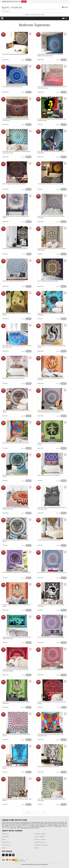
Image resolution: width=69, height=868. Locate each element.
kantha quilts (50, 827)
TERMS (37, 848)
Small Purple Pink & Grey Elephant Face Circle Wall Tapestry (17, 572)
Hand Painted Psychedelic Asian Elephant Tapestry (49, 540)
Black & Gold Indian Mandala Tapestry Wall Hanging (15, 54)
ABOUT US (6, 834)
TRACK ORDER (39, 837)
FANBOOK (5, 837)
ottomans (64, 827)
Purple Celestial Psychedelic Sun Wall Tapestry (48, 475)
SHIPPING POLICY (41, 842)
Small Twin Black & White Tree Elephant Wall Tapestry (15, 249)
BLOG (4, 848)
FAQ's (4, 839)
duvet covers (6, 828)
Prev (25, 812)
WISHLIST (28, 15)
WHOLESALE (6, 842)
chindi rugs (13, 827)
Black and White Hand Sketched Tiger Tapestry (48, 767)
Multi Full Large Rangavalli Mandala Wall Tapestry (14, 184)
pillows (23, 827)
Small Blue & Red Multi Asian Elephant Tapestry (14, 378)
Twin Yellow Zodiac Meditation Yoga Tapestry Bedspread (51, 184)
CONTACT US (6, 845)
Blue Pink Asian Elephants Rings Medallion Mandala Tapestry (52, 572)
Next (44, 812)
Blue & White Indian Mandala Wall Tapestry (13, 87)
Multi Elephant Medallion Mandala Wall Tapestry (14, 281)
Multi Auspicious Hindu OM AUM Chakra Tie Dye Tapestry (16, 443)
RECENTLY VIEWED (36, 15)
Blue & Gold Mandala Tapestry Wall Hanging (48, 281)
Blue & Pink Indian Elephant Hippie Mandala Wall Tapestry (51, 637)
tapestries (29, 827)
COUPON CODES (40, 834)
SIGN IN (43, 15)
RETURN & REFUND (41, 845)
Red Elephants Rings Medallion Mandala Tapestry (49, 670)
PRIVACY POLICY (40, 839)
